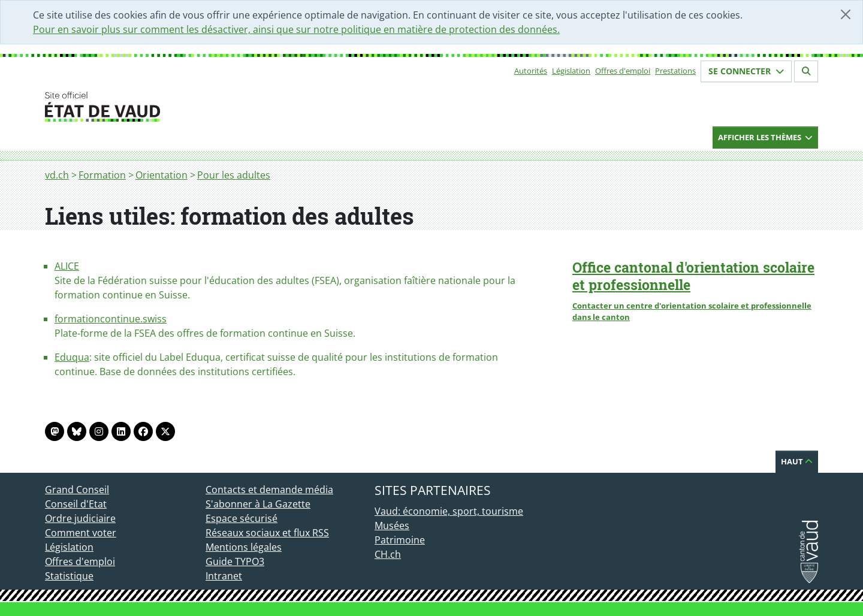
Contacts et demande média (269, 490)
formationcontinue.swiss (111, 319)
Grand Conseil (77, 490)
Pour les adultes (234, 175)
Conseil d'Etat (76, 504)
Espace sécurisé (242, 518)
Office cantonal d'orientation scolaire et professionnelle (693, 276)
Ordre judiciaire (80, 518)
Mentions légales (244, 547)
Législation (571, 71)
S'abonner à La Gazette (258, 504)
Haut (797, 461)
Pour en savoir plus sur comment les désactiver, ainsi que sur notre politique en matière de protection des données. (296, 29)
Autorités (531, 71)
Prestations (675, 71)
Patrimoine (400, 540)
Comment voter (81, 533)
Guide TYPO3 (235, 561)
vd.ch (57, 175)
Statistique (69, 576)
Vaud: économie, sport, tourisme (449, 511)
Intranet (224, 576)
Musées (392, 526)
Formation (102, 175)
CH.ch (388, 554)
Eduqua (72, 357)
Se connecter (746, 71)
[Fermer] (846, 14)
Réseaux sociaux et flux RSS (267, 533)
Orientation (162, 175)
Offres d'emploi (623, 71)
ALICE (67, 266)
